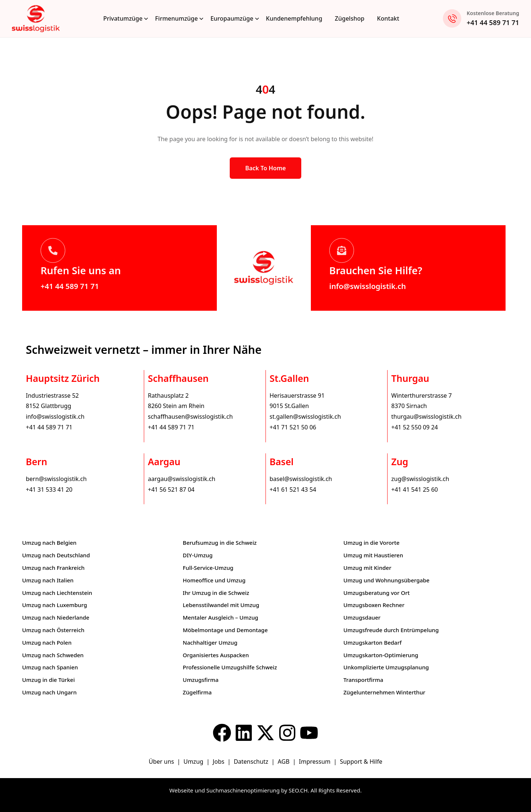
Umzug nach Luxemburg (55, 605)
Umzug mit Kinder (367, 568)
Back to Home (265, 168)
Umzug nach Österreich (53, 630)
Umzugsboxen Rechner (374, 605)
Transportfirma (363, 680)
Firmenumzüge (177, 18)
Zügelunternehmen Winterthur (384, 692)
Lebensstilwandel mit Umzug (221, 605)
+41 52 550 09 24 (414, 427)
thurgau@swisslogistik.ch (426, 417)
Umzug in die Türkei (48, 680)
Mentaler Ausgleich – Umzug (221, 617)
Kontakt (388, 18)
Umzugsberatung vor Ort (376, 593)
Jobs (219, 762)
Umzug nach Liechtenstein (57, 593)
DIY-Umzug (198, 555)
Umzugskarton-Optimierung (381, 655)
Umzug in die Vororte (371, 543)
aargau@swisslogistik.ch (182, 479)
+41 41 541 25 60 (414, 489)
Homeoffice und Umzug (214, 580)
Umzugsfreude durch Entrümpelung (391, 630)
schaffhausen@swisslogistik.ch (190, 417)
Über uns (161, 762)
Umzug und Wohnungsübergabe (386, 580)
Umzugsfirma (201, 680)
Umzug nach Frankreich (53, 568)
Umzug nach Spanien (50, 667)
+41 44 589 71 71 (493, 22)
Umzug (194, 762)
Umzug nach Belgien (49, 543)
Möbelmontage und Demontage (225, 630)
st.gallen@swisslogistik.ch (305, 417)
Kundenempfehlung (294, 18)
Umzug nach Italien (48, 580)
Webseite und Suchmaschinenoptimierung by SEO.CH (238, 790)
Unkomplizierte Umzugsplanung (386, 667)
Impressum (316, 762)
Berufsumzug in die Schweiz (220, 543)
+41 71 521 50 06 (293, 427)
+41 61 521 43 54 (293, 489)
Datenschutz (252, 762)
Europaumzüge (232, 18)
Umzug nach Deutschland (56, 555)
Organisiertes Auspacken (216, 655)
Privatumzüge (123, 18)
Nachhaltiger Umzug (210, 642)
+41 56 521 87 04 (171, 489)
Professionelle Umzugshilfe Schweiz (230, 667)
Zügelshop (350, 18)
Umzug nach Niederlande (56, 617)
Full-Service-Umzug (208, 568)
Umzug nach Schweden (53, 655)
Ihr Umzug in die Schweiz (216, 593)
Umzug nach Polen (47, 642)
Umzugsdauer (362, 617)
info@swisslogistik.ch (368, 286)
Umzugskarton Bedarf (372, 642)
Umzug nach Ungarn (49, 692)
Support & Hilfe (361, 762)
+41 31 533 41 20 (49, 489)
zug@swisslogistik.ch (420, 479)
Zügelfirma (197, 692)
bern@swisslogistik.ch (56, 479)
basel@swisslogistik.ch (301, 479)
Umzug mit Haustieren (373, 555)
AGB (284, 762)
